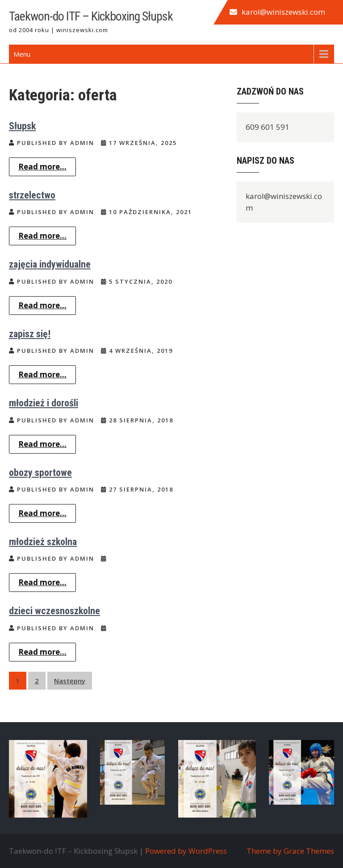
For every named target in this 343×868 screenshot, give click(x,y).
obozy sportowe (40, 473)
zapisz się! (30, 334)
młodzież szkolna (43, 542)
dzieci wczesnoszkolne (54, 611)
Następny (70, 681)
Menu (22, 54)
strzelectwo (32, 195)
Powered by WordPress (186, 851)
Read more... (42, 167)
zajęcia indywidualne (50, 264)
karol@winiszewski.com (283, 12)
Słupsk (22, 126)
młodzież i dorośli (44, 403)
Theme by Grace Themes (290, 851)
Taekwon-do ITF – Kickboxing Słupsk (91, 16)
